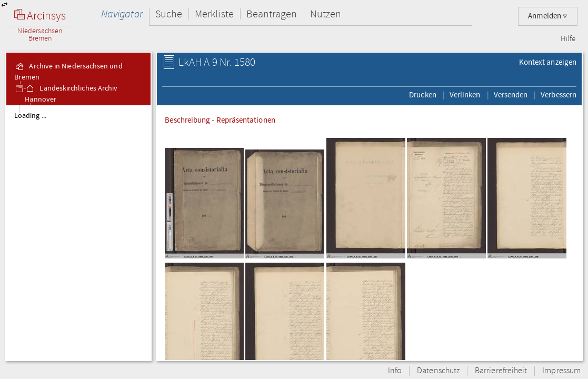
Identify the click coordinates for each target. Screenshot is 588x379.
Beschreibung (187, 120)
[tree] (78, 233)
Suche (169, 14)
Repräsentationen (246, 120)
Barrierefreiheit (501, 371)
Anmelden (548, 16)
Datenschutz (438, 371)
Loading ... (30, 116)
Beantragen (272, 14)
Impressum (561, 371)
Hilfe (568, 39)
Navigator (122, 14)
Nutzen (326, 14)
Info (395, 371)
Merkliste (214, 14)
